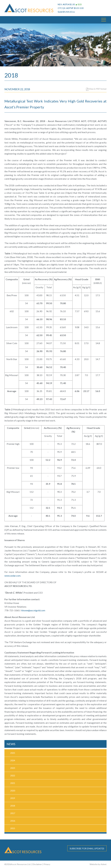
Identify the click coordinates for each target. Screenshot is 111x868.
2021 (13, 783)
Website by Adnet (98, 864)
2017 (13, 813)
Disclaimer (37, 864)
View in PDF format (96, 89)
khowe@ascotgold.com (33, 610)
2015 (13, 828)
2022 (13, 776)
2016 (13, 821)
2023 (13, 768)
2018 (13, 806)
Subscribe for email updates (87, 848)
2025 (13, 753)
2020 (13, 791)
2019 (13, 798)
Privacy (47, 864)
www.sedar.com (12, 576)
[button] (104, 20)
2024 (13, 760)
